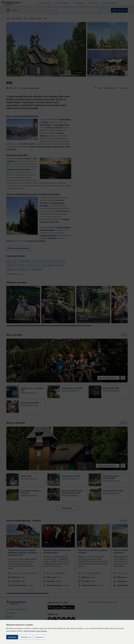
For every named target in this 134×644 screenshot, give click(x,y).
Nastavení (40, 637)
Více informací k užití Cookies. (35, 631)
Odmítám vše (26, 637)
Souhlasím (12, 637)
